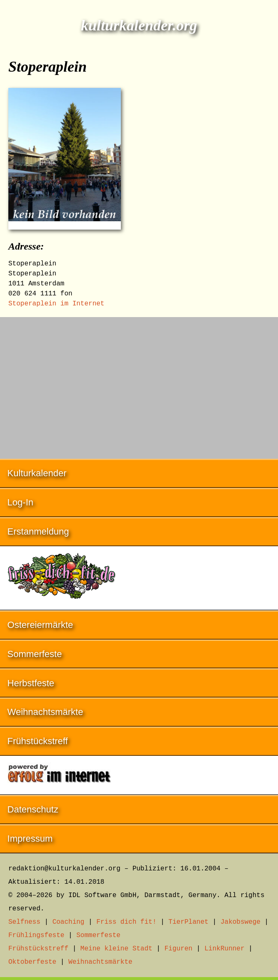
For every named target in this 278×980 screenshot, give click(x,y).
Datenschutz (33, 809)
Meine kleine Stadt (116, 949)
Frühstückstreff (38, 741)
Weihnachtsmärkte (45, 712)
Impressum (30, 839)
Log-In (20, 502)
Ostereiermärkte (40, 625)
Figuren (178, 949)
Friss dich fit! (126, 922)
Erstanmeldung (38, 531)
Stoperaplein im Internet (56, 304)
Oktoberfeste (32, 962)
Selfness (24, 922)
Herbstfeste (31, 683)
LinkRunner (225, 949)
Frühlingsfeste (36, 935)
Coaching (69, 922)
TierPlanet (188, 922)
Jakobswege (240, 922)
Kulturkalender (37, 473)
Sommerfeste (35, 654)
